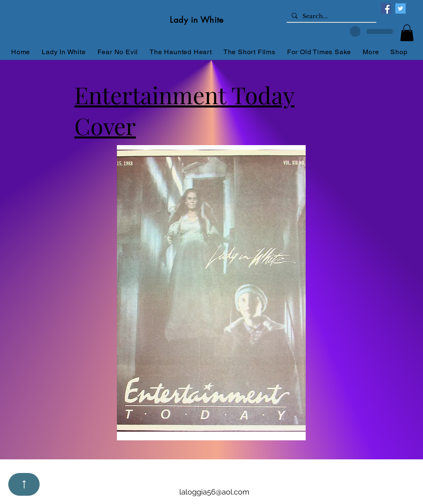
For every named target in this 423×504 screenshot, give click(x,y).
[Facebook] (386, 8)
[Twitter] (400, 8)
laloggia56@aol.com (214, 492)
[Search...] (331, 17)
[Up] (24, 484)
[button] (407, 33)
